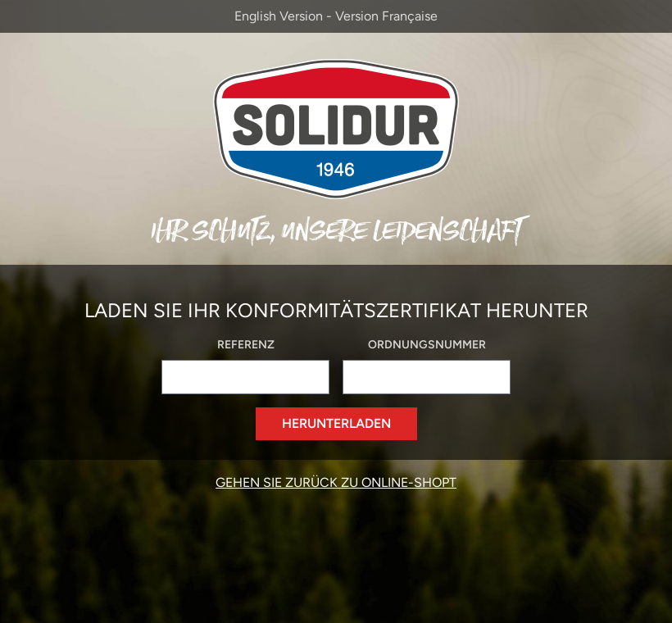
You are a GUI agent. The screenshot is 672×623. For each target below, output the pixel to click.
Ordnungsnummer (427, 345)
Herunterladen (336, 423)
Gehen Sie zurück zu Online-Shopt (336, 482)
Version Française (386, 16)
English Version (279, 16)
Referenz (246, 345)
